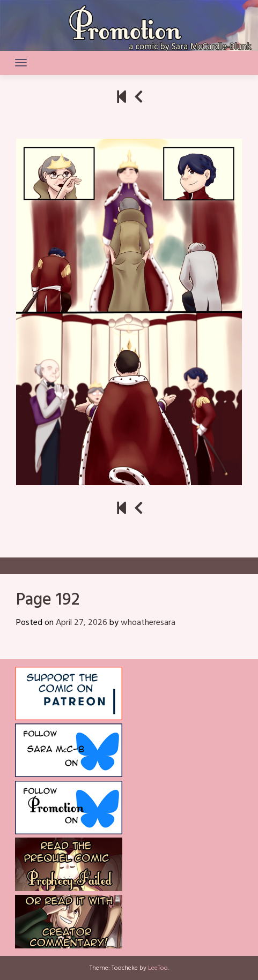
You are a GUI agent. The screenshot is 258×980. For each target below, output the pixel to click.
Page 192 (48, 600)
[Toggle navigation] (21, 63)
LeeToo (158, 968)
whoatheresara (148, 623)
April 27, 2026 (82, 623)
